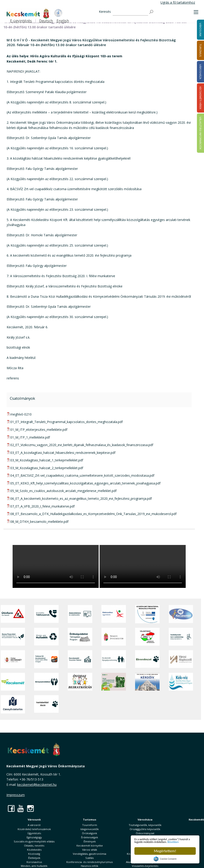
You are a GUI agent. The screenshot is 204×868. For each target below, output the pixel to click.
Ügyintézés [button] (34, 833)
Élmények (90, 841)
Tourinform (90, 825)
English (63, 21)
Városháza (145, 819)
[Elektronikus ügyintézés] (114, 614)
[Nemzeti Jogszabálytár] (114, 637)
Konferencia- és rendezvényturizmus (90, 862)
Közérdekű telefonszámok (34, 829)
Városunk (34, 819)
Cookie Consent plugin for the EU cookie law (165, 859)
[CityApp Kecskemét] (13, 659)
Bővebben (161, 841)
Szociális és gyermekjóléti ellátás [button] (34, 841)
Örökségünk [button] (90, 833)
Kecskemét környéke (90, 846)
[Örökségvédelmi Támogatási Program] (80, 637)
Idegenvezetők (90, 829)
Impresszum (16, 795)
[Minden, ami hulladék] (46, 637)
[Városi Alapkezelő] (181, 659)
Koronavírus (34, 862)
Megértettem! (165, 851)
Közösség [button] (34, 854)
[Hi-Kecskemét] (181, 614)
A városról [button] (34, 825)
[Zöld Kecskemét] (13, 682)
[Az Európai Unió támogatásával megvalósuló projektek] (147, 614)
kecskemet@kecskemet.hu (37, 785)
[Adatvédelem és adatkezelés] (80, 614)
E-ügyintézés (21, 21)
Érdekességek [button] (90, 837)
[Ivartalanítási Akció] (46, 704)
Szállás (90, 858)
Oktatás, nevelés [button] (34, 846)
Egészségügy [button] (34, 837)
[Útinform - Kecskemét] (13, 614)
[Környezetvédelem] (46, 682)
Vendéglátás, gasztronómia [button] (90, 854)
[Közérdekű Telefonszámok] (46, 614)
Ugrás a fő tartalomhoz (178, 2)
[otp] (114, 682)
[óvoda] (80, 682)
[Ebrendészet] (147, 659)
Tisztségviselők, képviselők (145, 825)
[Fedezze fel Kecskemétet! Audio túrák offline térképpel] (46, 659)
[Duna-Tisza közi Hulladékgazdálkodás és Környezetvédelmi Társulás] (13, 637)
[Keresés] (130, 12)
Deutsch (46, 21)
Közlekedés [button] (34, 850)
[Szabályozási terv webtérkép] (181, 637)
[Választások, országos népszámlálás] (147, 637)
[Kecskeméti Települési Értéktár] (80, 659)
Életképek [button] (34, 858)
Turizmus (90, 819)
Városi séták (90, 850)
